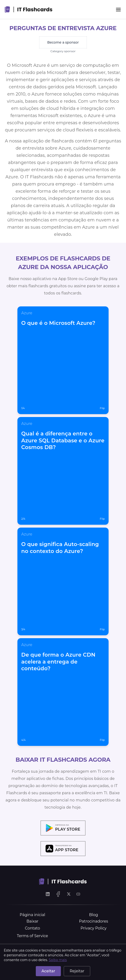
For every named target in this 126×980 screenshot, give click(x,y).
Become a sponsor (63, 42)
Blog (93, 915)
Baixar (32, 921)
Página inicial (33, 915)
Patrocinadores (93, 921)
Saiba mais (58, 960)
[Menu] (118, 10)
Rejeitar (77, 971)
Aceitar (48, 971)
